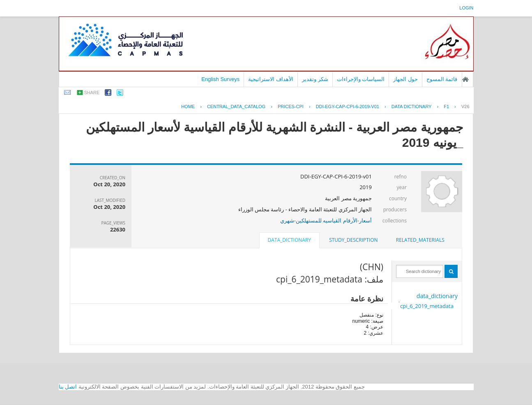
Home (188, 106)
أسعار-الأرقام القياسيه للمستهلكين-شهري (326, 220)
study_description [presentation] (353, 240)
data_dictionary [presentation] (289, 240)
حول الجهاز (405, 79)
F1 (446, 106)
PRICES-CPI (291, 106)
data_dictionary (437, 296)
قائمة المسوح (442, 79)
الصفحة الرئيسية (465, 79)
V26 (465, 106)
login (466, 8)
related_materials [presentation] (420, 240)
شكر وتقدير (315, 79)
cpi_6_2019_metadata (427, 306)
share (92, 93)
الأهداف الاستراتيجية (271, 79)
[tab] (420, 240)
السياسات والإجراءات (361, 79)
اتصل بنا (68, 387)
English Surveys (220, 79)
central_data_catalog (236, 106)
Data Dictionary (412, 106)
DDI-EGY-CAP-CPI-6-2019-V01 (348, 106)
